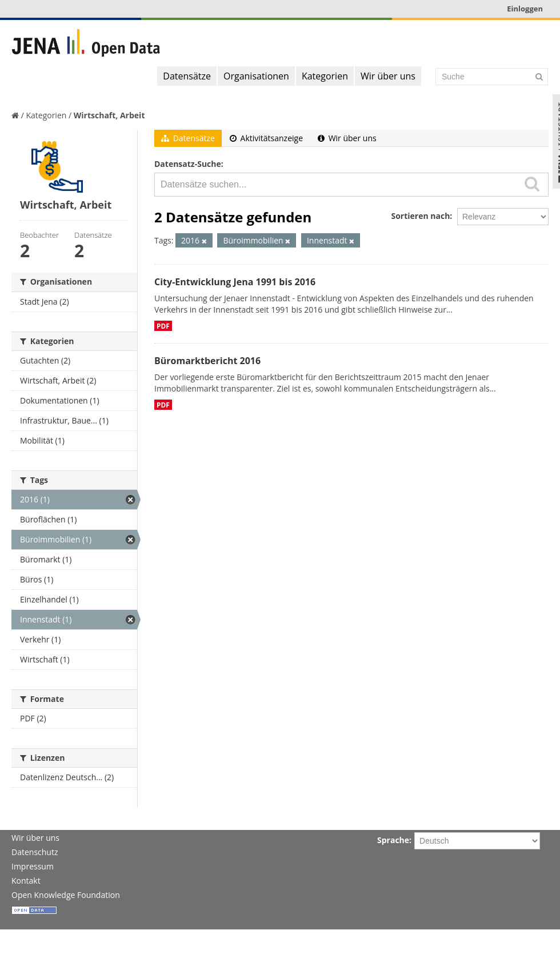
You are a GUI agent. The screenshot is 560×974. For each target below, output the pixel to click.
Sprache (393, 840)
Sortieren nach (420, 216)
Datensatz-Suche (188, 164)
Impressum (33, 866)
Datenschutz (35, 852)
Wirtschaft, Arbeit (109, 115)
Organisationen (256, 76)
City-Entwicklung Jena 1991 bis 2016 (235, 282)
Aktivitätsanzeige (266, 138)
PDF (163, 326)
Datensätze (187, 76)
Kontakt (26, 881)
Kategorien (325, 76)
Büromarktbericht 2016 (207, 361)
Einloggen (525, 9)
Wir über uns (388, 76)
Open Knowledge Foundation (66, 895)
